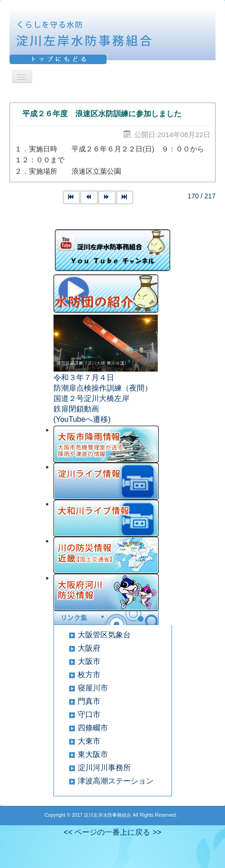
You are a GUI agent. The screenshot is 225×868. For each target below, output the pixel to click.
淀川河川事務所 (104, 768)
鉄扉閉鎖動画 (76, 409)
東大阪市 (93, 754)
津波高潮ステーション (116, 781)
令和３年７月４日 (84, 378)
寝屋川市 (93, 688)
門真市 (89, 701)
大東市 (89, 741)
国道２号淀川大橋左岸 (91, 398)
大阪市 (89, 661)
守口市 (89, 714)
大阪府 (89, 648)
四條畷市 (93, 728)
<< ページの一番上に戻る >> (112, 832)
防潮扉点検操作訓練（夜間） (103, 388)
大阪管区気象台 (104, 635)
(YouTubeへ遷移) (82, 419)
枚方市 (89, 675)
